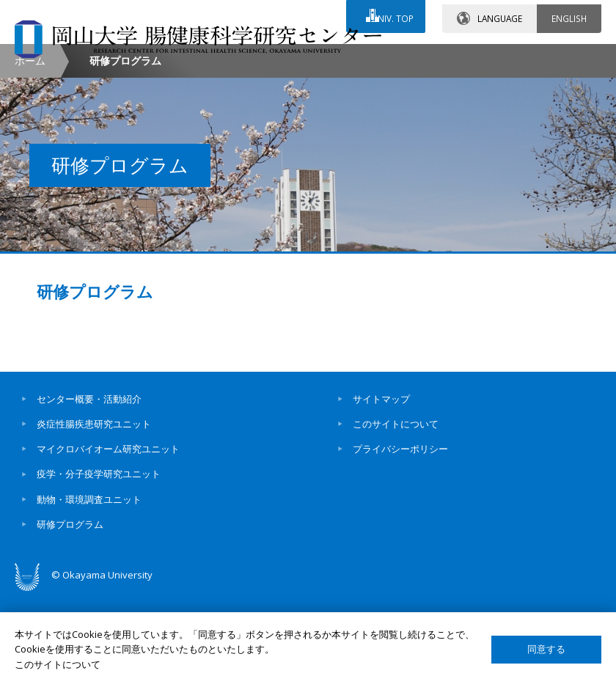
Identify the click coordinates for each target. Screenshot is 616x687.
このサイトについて (396, 516)
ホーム (30, 153)
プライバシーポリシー (400, 541)
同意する (546, 649)
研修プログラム (95, 386)
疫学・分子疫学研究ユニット (99, 566)
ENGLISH (569, 14)
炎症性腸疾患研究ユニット (94, 516)
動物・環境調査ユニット (89, 591)
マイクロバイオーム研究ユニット (108, 541)
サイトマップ (381, 491)
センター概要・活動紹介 (89, 491)
